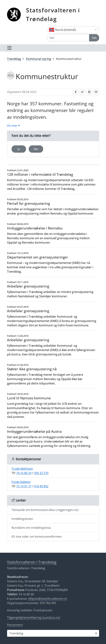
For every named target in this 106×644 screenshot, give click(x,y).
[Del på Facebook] (75, 92)
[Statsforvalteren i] (53, 633)
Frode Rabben (21, 482)
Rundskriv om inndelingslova (31, 528)
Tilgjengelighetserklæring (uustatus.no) (34, 617)
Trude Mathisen (22, 469)
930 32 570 (41, 473)
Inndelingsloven (22, 519)
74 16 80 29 (24, 473)
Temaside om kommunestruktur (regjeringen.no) (45, 510)
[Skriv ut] (89, 92)
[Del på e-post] (96, 92)
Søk (94, 38)
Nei (36, 149)
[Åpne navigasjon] (9, 48)
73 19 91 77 (24, 486)
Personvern (15, 625)
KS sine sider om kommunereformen (37, 537)
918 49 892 (41, 486)
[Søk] (68, 38)
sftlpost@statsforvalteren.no (47, 599)
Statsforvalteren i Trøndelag (53, 14)
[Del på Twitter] (82, 92)
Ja (19, 149)
